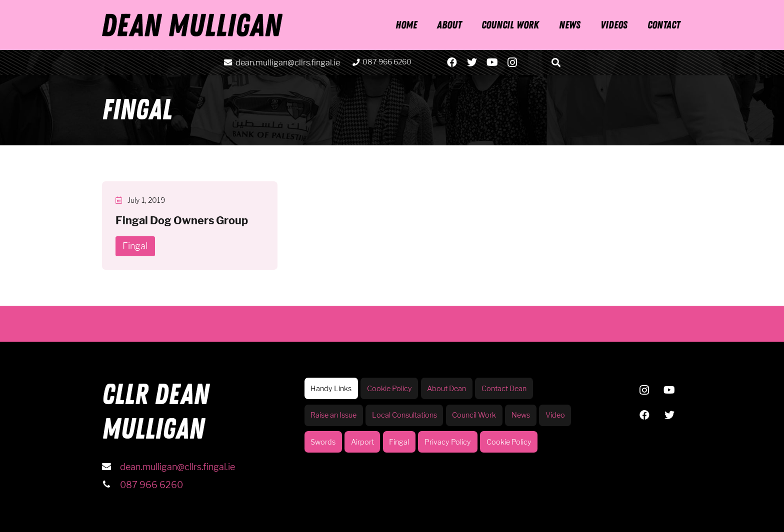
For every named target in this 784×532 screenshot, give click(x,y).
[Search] (556, 62)
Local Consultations (404, 415)
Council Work (474, 415)
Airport (362, 442)
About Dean (446, 389)
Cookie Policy (389, 389)
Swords (323, 442)
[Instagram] (512, 62)
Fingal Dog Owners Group (182, 220)
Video (555, 415)
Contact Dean (504, 389)
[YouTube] (492, 62)
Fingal (399, 442)
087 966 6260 (151, 485)
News (521, 415)
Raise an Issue (333, 415)
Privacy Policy (448, 442)
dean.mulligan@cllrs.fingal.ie (177, 467)
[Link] (192, 25)
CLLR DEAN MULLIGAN (155, 412)
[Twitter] (472, 62)
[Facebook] (452, 62)
